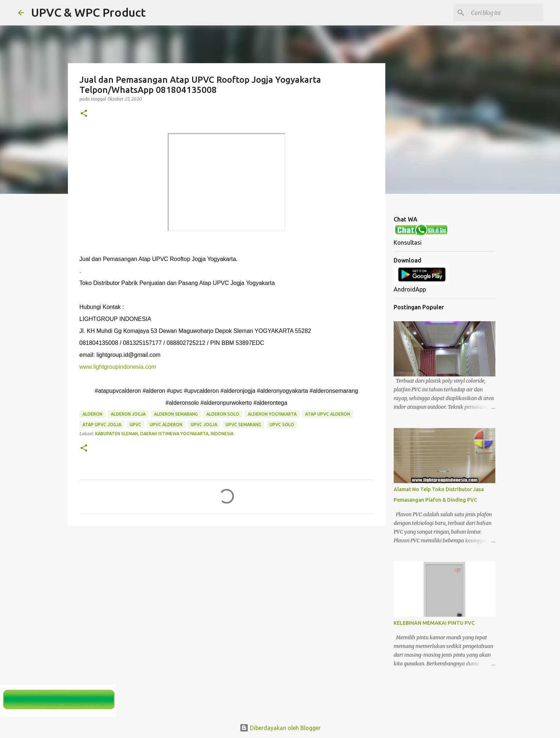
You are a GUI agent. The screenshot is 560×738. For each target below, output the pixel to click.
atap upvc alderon (328, 414)
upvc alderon (166, 425)
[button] (84, 114)
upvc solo (282, 425)
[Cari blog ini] (505, 13)
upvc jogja (204, 425)
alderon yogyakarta (272, 414)
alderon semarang (176, 414)
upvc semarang (243, 425)
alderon (92, 414)
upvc (135, 425)
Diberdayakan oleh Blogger (280, 728)
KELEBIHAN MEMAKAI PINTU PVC (434, 623)
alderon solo (223, 414)
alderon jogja (128, 414)
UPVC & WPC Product (88, 12)
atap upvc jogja (102, 425)
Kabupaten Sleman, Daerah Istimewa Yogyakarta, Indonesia (164, 434)
